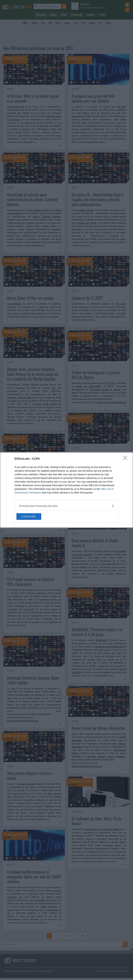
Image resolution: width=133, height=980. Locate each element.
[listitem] (66, 506)
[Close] (126, 459)
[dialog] (66, 490)
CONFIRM (33, 517)
